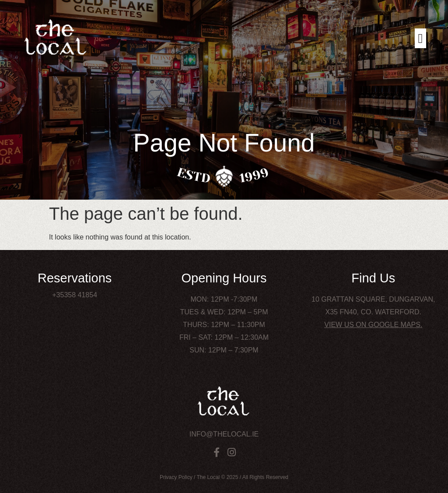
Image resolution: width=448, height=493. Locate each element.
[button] (420, 38)
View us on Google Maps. (373, 325)
